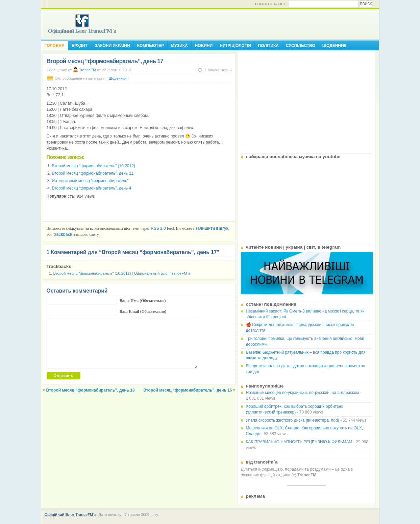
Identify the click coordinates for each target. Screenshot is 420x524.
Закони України (112, 46)
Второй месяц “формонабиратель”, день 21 (93, 173)
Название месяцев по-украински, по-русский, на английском (303, 393)
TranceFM (88, 70)
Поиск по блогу (270, 4)
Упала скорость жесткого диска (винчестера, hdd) (293, 420)
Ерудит (80, 46)
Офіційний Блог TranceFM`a (82, 31)
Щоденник (334, 46)
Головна (55, 46)
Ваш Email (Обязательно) (143, 311)
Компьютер (151, 46)
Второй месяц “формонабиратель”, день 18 (91, 390)
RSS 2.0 (158, 228)
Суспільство (301, 46)
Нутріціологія (235, 46)
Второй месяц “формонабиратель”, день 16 (188, 390)
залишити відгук (212, 228)
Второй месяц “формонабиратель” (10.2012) (94, 166)
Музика (179, 46)
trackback (63, 234)
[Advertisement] (306, 99)
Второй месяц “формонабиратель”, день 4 (92, 188)
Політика (268, 46)
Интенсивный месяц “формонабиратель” (90, 181)
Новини (204, 46)
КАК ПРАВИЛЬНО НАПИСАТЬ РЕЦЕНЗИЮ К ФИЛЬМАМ (299, 442)
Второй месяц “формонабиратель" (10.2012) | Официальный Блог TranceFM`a (122, 273)
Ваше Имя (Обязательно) (143, 301)
